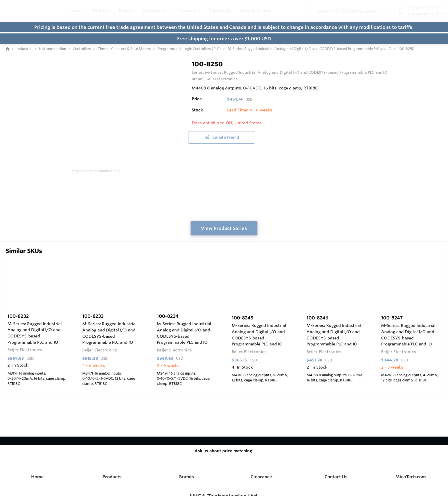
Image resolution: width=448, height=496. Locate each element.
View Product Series (224, 228)
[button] (156, 11)
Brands (187, 477)
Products (112, 477)
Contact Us (336, 477)
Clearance (261, 477)
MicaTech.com (411, 477)
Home (37, 477)
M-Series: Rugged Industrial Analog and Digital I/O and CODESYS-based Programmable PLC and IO (296, 72)
